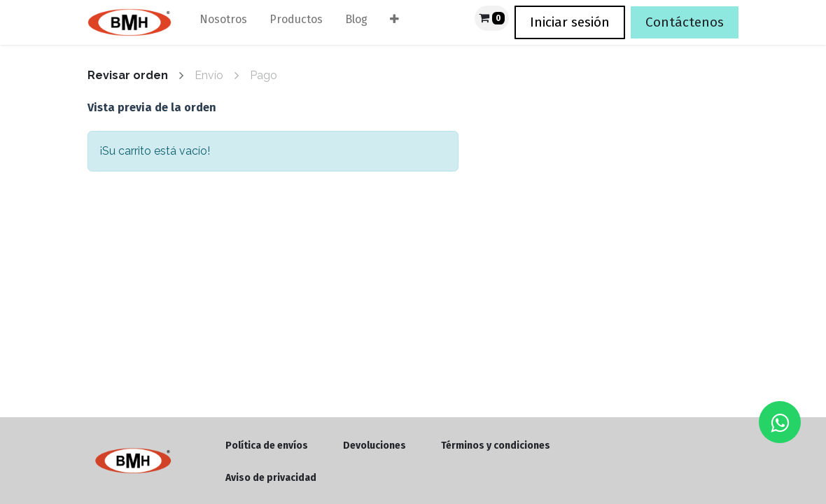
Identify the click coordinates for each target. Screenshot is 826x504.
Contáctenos (685, 22)
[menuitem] (223, 22)
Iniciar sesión (570, 22)
